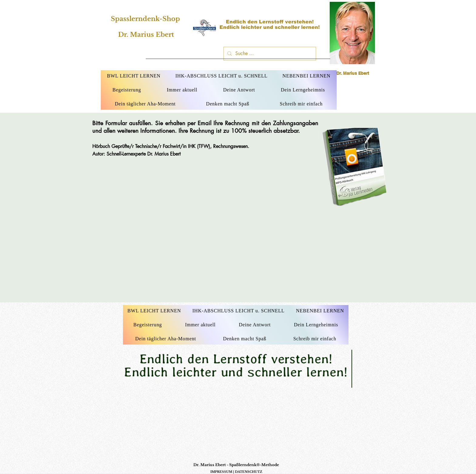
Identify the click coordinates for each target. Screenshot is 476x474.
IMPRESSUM (221, 472)
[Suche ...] (269, 54)
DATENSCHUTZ (249, 472)
